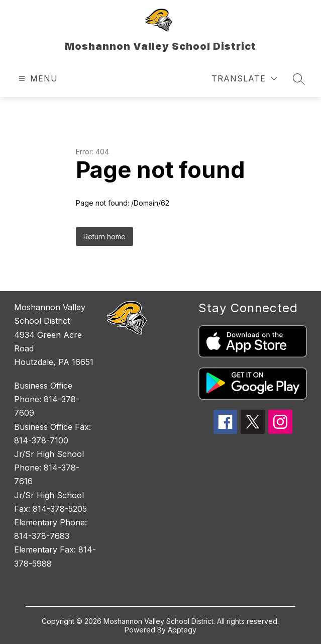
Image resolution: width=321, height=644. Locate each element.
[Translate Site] (244, 79)
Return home (104, 237)
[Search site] (299, 79)
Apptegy (182, 630)
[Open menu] (37, 79)
